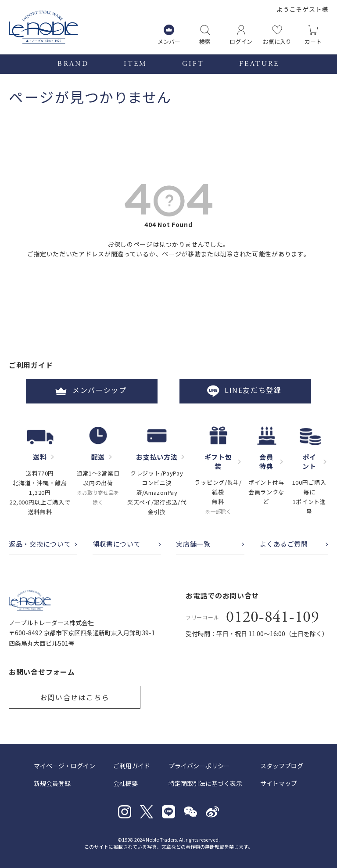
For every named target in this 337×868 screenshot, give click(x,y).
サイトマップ (279, 783)
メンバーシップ (92, 391)
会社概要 (125, 783)
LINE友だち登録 (245, 391)
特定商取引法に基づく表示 (205, 783)
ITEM (135, 64)
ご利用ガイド (132, 766)
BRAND (73, 64)
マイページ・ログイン (65, 766)
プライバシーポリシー (199, 766)
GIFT (193, 64)
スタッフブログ (282, 766)
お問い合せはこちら (75, 697)
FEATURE (259, 64)
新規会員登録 (52, 783)
